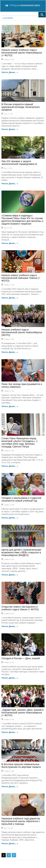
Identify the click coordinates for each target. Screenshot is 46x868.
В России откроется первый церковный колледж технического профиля (21, 107)
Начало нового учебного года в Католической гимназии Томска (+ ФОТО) (21, 278)
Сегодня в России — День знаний (21, 658)
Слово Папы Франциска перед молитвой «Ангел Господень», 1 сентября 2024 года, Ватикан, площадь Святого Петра (20, 442)
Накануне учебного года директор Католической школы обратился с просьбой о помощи (21, 821)
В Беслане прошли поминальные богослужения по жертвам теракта (21, 766)
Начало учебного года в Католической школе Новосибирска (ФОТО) (22, 332)
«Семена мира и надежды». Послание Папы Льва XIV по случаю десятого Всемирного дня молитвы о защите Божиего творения (22, 220)
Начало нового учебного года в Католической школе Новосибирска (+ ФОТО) (22, 53)
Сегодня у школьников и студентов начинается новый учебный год (21, 499)
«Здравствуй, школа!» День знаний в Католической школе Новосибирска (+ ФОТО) (22, 713)
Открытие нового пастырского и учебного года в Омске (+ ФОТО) (20, 608)
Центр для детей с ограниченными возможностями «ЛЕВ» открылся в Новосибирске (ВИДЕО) (21, 552)
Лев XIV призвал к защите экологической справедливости (19, 163)
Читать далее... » (10, 72)
